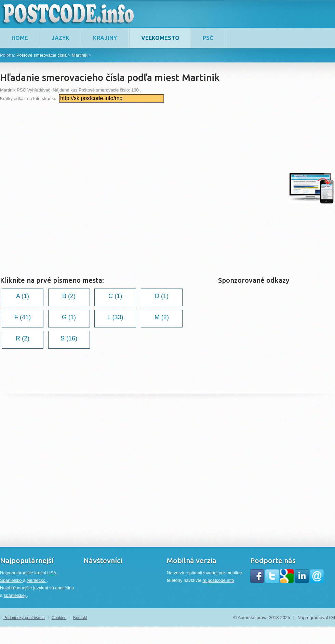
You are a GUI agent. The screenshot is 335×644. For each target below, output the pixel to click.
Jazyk (61, 38)
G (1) (69, 317)
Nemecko (37, 580)
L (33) (115, 317)
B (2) (69, 296)
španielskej (15, 595)
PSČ (208, 38)
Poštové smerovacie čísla (42, 55)
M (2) (162, 317)
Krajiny (105, 38)
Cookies (59, 618)
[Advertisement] (82, 188)
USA (52, 573)
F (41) (23, 317)
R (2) (23, 338)
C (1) (115, 296)
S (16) (69, 338)
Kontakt (80, 618)
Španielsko (11, 580)
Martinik (80, 55)
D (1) (162, 296)
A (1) (23, 296)
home (20, 38)
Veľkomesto (160, 38)
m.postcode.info (218, 580)
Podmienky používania (24, 618)
